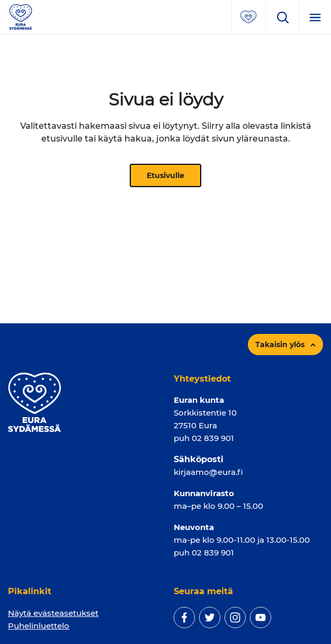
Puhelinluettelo (39, 626)
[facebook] (184, 617)
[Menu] (315, 17)
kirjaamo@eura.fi (208, 472)
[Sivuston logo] (21, 16)
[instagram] (235, 617)
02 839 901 (213, 438)
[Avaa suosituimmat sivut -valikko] (248, 17)
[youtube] (261, 617)
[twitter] (210, 617)
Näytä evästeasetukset (53, 613)
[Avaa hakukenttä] (282, 17)
